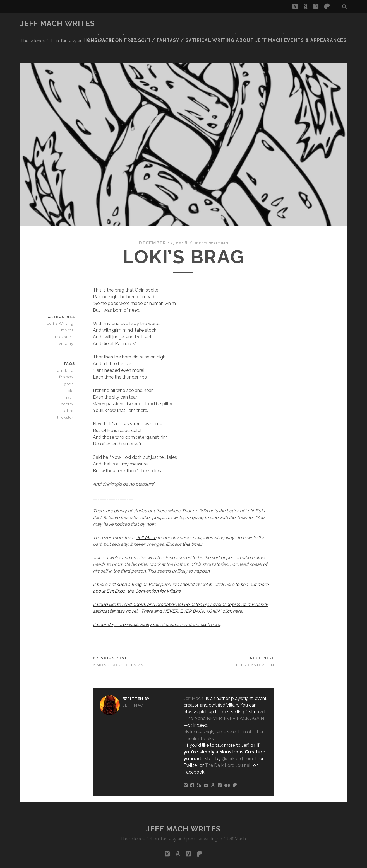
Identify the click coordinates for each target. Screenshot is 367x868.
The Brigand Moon (253, 642)
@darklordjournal (239, 735)
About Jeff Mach (269, 24)
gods (70, 361)
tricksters (65, 314)
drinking (67, 347)
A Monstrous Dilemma (118, 642)
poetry (68, 381)
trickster (66, 394)
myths (69, 307)
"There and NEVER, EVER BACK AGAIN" (224, 695)
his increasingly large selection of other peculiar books (224, 712)
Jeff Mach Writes (58, 23)
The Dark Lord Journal (228, 742)
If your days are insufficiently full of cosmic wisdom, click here (156, 601)
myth (70, 374)
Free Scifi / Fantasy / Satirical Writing (196, 24)
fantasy (68, 354)
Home (111, 24)
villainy (68, 320)
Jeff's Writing (211, 220)
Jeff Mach (146, 514)
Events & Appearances (321, 24)
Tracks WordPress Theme (160, 862)
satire (69, 387)
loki (71, 367)
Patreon (133, 24)
